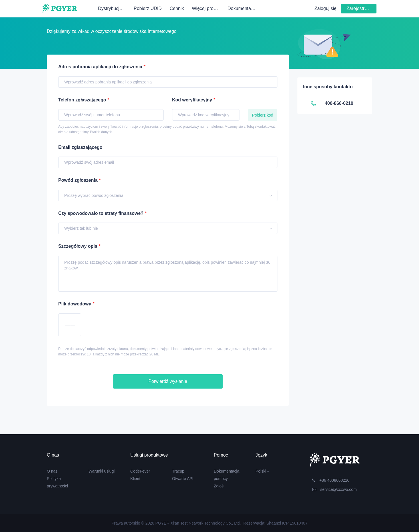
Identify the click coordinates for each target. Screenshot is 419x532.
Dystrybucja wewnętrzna (114, 8)
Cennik (177, 8)
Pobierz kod (263, 115)
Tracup (178, 471)
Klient (135, 479)
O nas (52, 471)
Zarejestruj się (361, 8)
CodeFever (140, 471)
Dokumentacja (242, 8)
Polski (262, 471)
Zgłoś (219, 486)
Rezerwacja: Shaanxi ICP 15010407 (276, 523)
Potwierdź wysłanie (168, 381)
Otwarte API (183, 479)
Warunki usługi (101, 471)
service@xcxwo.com (335, 489)
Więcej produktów (208, 8)
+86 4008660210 (331, 480)
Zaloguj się (326, 8)
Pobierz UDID (148, 8)
